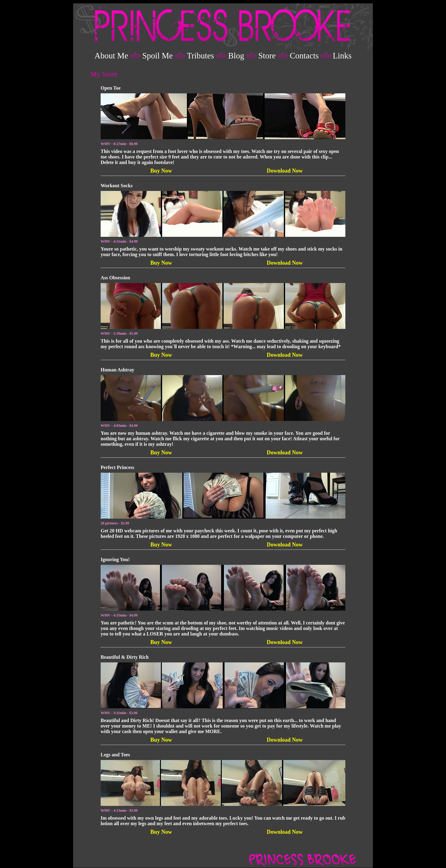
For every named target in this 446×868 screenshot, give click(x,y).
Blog (236, 56)
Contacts (304, 56)
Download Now (285, 171)
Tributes (201, 56)
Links (342, 56)
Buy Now (161, 171)
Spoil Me (158, 56)
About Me (111, 56)
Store (267, 56)
